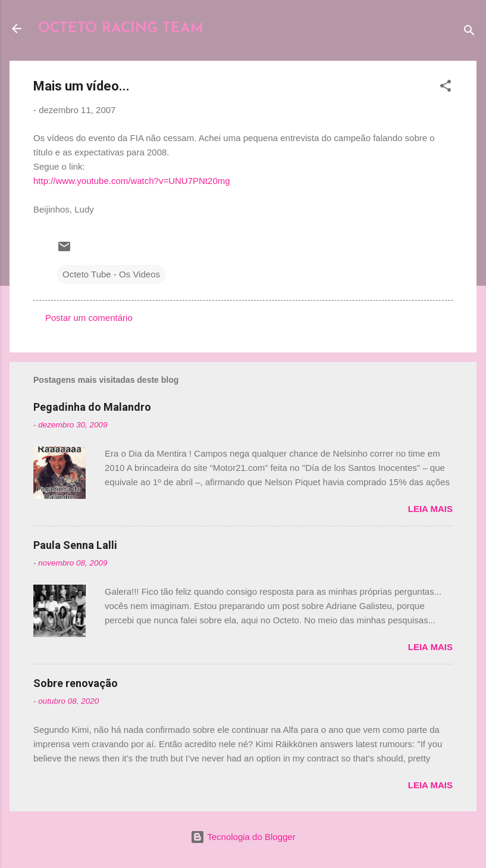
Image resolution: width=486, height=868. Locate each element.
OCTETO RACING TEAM (121, 29)
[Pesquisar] (469, 32)
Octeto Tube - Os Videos (111, 274)
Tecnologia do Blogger (243, 837)
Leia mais (430, 509)
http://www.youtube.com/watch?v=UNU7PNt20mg (132, 181)
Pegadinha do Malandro (92, 407)
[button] (446, 88)
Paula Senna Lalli (75, 545)
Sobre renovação (76, 683)
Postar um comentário (89, 318)
